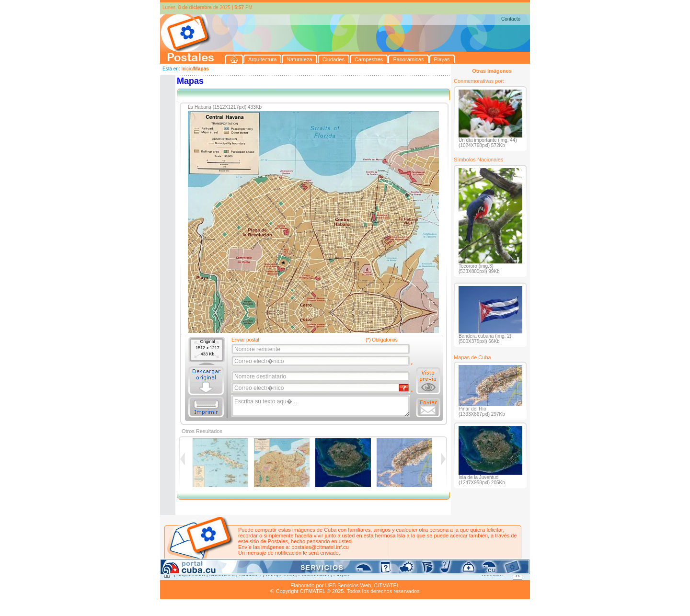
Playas (341, 574)
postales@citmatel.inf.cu (320, 547)
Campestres (280, 574)
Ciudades (250, 574)
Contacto (511, 19)
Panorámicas (314, 574)
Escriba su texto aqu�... (321, 406)
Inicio (187, 69)
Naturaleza (222, 574)
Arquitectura (190, 574)
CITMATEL (387, 585)
